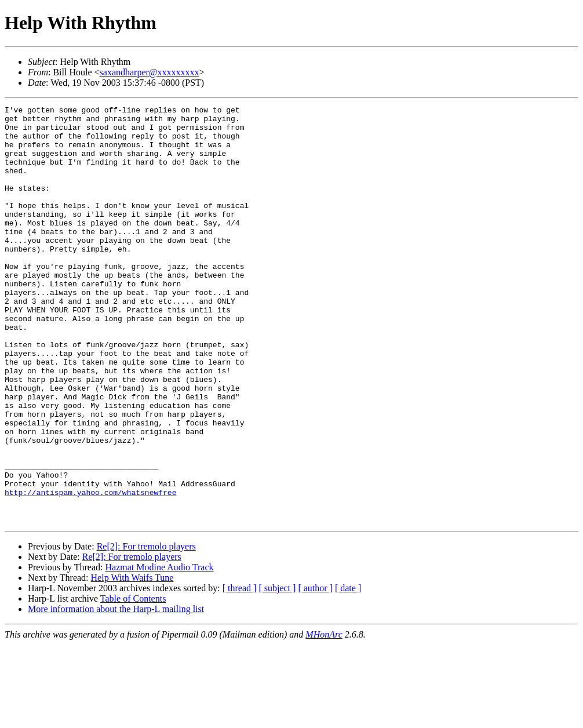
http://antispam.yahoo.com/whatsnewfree (90, 570)
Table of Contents (133, 682)
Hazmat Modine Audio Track (159, 651)
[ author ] (315, 671)
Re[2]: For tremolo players (146, 630)
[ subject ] (277, 671)
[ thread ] (240, 671)
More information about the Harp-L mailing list (116, 692)
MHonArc (324, 718)
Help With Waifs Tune (132, 661)
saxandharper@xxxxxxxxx (150, 72)
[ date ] (348, 671)
